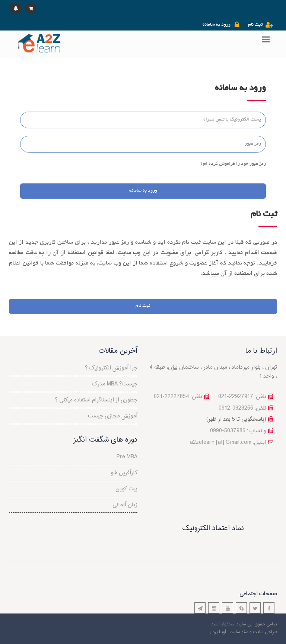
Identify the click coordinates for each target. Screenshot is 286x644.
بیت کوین (126, 489)
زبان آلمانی (125, 505)
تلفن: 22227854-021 (178, 397)
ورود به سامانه (217, 25)
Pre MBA (127, 457)
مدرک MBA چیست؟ (115, 384)
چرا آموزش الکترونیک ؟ (111, 368)
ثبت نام (255, 25)
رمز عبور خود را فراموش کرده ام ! (233, 164)
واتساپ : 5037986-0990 (238, 431)
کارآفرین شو (124, 473)
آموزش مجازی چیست (113, 416)
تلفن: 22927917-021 (242, 397)
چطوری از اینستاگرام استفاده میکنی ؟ (96, 400)
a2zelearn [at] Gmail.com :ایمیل (228, 443)
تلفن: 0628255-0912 (242, 408)
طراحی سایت (265, 632)
